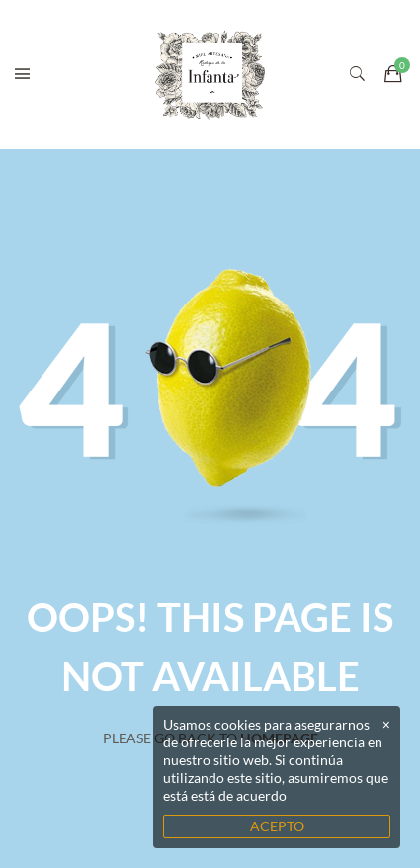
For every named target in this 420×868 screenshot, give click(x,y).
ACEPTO (277, 826)
